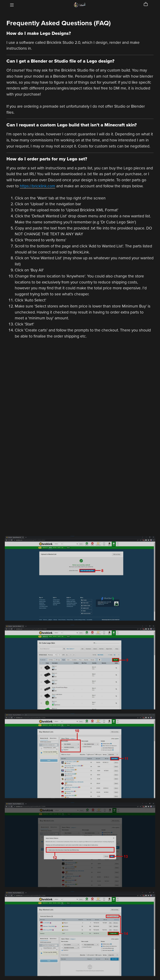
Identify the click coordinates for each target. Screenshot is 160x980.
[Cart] (147, 4)
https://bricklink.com (37, 186)
